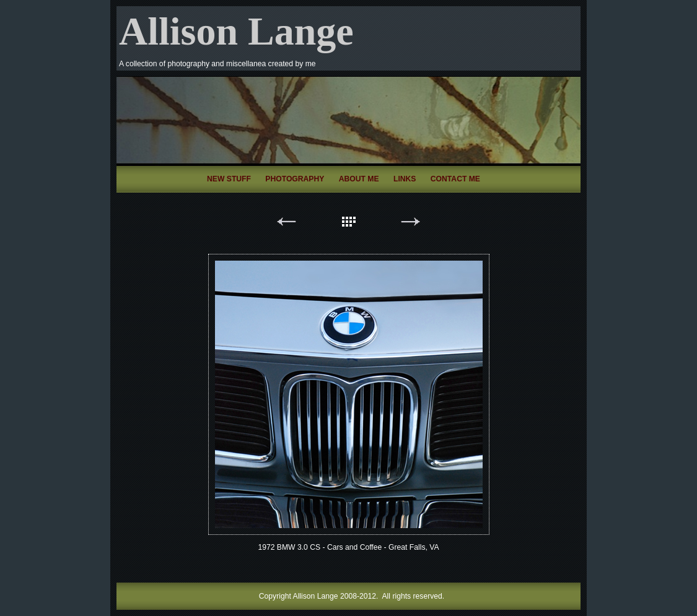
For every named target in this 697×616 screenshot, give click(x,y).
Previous (287, 224)
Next (411, 224)
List (349, 224)
